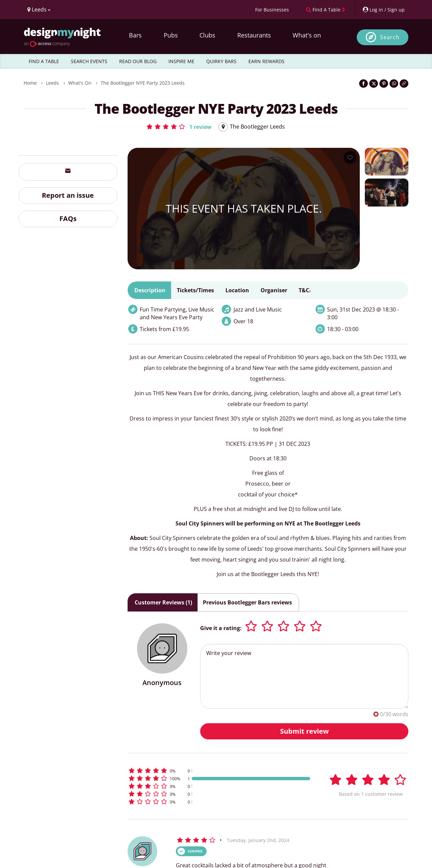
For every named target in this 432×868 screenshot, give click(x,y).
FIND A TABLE (44, 61)
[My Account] (383, 10)
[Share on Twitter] (374, 84)
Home (30, 83)
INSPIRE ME (181, 61)
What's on (307, 35)
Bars (135, 35)
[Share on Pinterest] (384, 84)
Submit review (304, 731)
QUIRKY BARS (221, 61)
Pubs (171, 35)
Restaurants (254, 35)
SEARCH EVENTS (89, 61)
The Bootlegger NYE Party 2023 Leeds (143, 83)
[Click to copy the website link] (404, 84)
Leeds (52, 83)
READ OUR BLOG (138, 61)
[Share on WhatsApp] (394, 84)
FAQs (68, 219)
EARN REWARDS (266, 61)
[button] (179, 127)
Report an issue (68, 195)
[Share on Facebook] (363, 84)
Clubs (207, 35)
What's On (80, 83)
